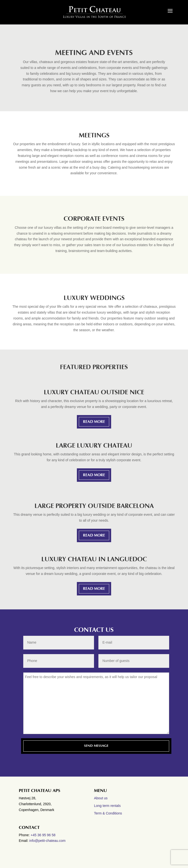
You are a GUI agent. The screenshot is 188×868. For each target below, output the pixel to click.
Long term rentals (107, 806)
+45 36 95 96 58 (44, 835)
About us (101, 798)
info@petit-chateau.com (47, 841)
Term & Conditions (108, 813)
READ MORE (94, 422)
